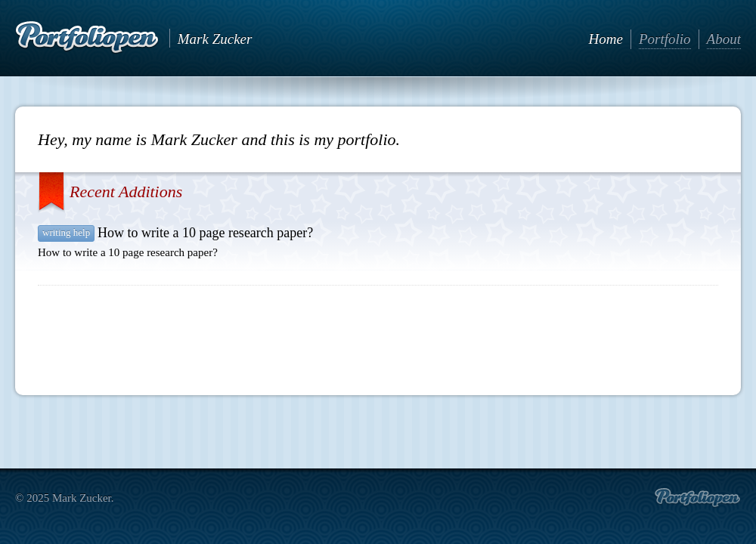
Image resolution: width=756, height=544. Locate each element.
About (724, 39)
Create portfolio (697, 498)
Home (606, 39)
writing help (66, 232)
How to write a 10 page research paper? (205, 233)
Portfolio (665, 39)
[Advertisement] (378, 335)
